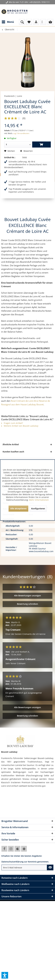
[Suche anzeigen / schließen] (22, 22)
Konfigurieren (38, 509)
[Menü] (8, 22)
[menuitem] (8, 22)
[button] (5, 975)
